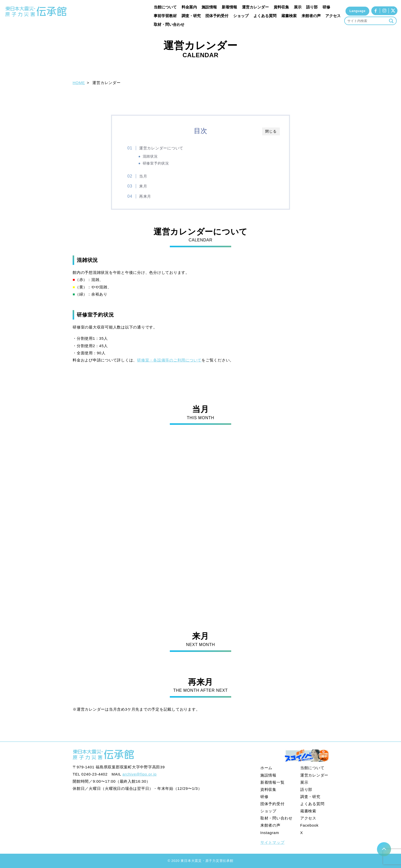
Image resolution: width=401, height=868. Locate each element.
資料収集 (281, 7)
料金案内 (189, 7)
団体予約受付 (217, 16)
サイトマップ (272, 842)
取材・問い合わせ (169, 24)
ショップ (241, 16)
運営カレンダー (255, 7)
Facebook (309, 825)
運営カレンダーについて (161, 148)
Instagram (270, 833)
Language (357, 11)
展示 (298, 7)
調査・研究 (191, 16)
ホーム (266, 768)
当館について (165, 7)
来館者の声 (311, 16)
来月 (143, 186)
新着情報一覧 (272, 782)
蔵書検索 (289, 16)
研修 (326, 7)
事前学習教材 (165, 16)
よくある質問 (265, 16)
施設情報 (209, 7)
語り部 (312, 7)
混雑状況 (150, 156)
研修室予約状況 (156, 163)
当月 (143, 176)
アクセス (333, 16)
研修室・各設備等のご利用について (169, 360)
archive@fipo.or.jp (140, 774)
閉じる (271, 131)
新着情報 (229, 7)
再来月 (145, 196)
